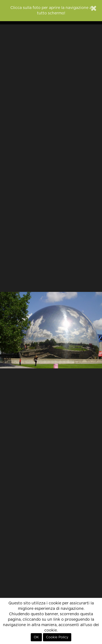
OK (36, 637)
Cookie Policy (57, 637)
